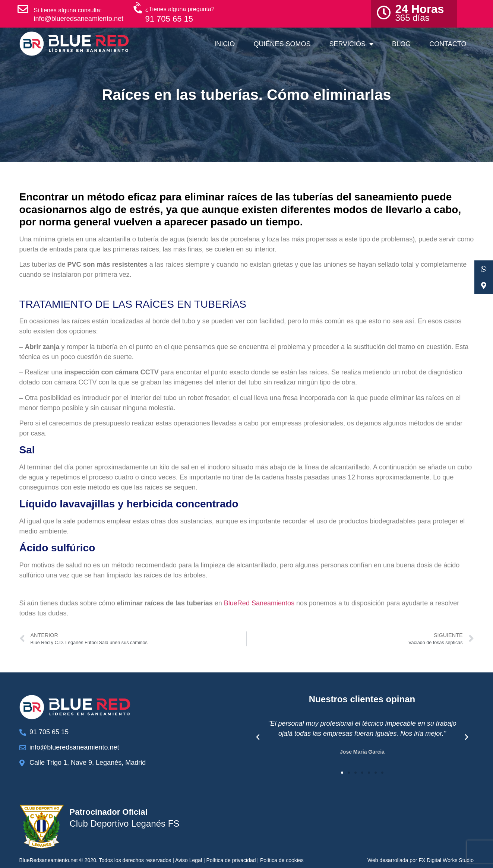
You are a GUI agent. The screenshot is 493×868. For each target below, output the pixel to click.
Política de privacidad (231, 860)
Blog (401, 44)
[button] (258, 737)
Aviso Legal (189, 860)
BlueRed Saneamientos (259, 603)
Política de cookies (282, 860)
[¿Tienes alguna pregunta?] (139, 8)
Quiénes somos (282, 44)
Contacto (448, 44)
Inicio (225, 44)
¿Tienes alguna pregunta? (180, 9)
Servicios (351, 44)
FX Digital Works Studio (446, 860)
